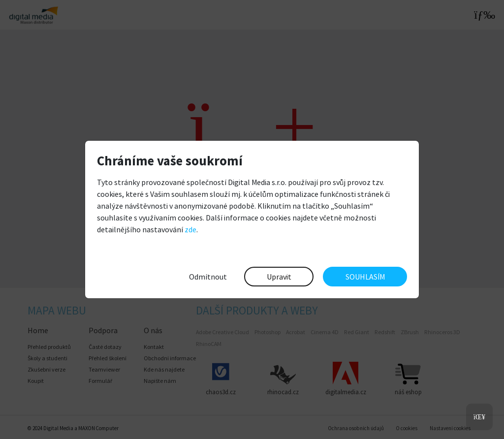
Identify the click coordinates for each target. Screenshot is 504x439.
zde (190, 229)
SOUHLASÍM (365, 277)
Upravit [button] (279, 277)
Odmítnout (208, 277)
